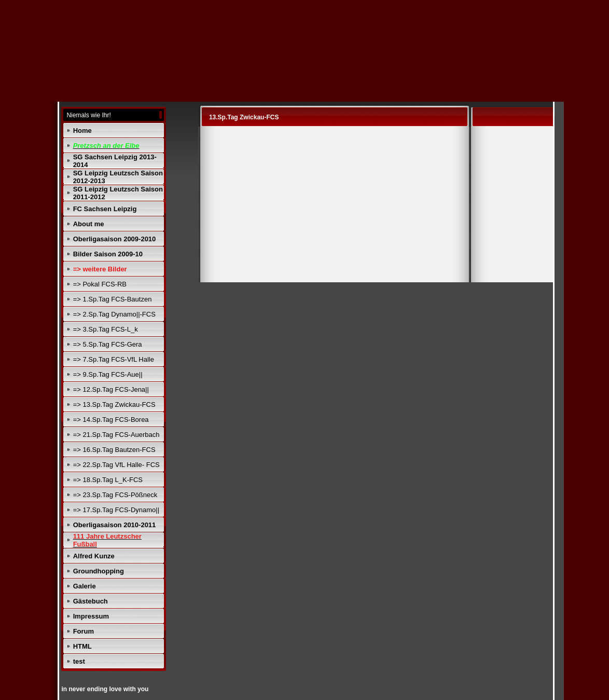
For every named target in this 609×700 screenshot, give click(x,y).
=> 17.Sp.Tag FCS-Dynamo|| (116, 510)
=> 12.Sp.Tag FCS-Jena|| (111, 389)
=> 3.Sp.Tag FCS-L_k (106, 329)
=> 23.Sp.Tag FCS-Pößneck (115, 495)
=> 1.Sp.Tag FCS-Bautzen (113, 299)
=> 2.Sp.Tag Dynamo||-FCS (114, 314)
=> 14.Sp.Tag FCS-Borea (111, 420)
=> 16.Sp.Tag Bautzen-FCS (114, 450)
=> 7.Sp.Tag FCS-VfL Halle (114, 359)
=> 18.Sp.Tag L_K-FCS (108, 480)
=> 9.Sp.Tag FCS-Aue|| (108, 374)
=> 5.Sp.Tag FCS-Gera (108, 344)
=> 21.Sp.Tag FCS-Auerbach (116, 435)
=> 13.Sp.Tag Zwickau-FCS (114, 404)
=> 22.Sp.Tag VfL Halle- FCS (116, 465)
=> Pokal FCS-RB (100, 284)
